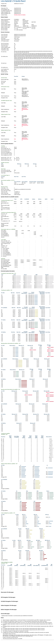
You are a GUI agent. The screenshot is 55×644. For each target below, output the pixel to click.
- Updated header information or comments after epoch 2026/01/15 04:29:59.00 (17, 616)
